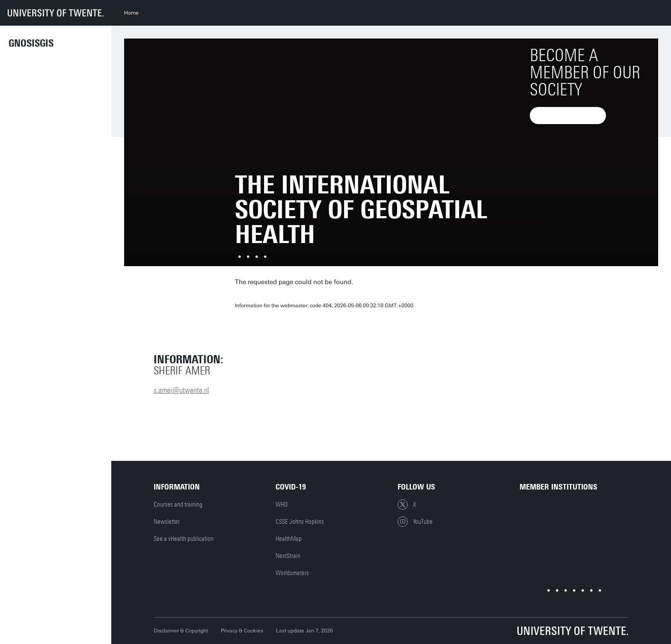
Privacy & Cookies (242, 631)
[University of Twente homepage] (56, 13)
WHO (282, 505)
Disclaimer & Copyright (181, 631)
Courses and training (178, 505)
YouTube (415, 522)
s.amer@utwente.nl (181, 390)
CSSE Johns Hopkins (300, 522)
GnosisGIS (31, 43)
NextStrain (288, 556)
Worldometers (292, 573)
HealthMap (289, 539)
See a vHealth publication (184, 539)
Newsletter (167, 522)
